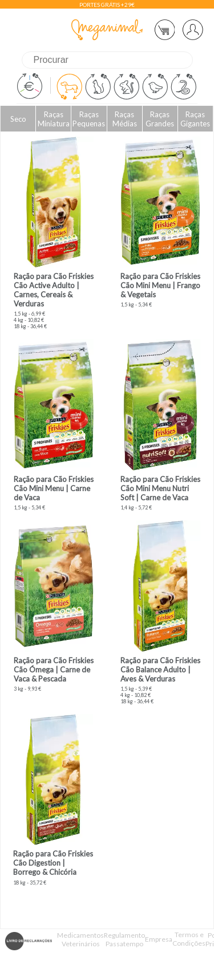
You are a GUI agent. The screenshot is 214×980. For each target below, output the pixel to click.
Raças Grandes (160, 119)
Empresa (159, 939)
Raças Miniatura (54, 119)
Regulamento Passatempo (124, 939)
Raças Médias (125, 119)
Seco (18, 119)
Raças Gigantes (195, 119)
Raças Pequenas (89, 119)
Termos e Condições (189, 939)
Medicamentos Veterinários (80, 939)
